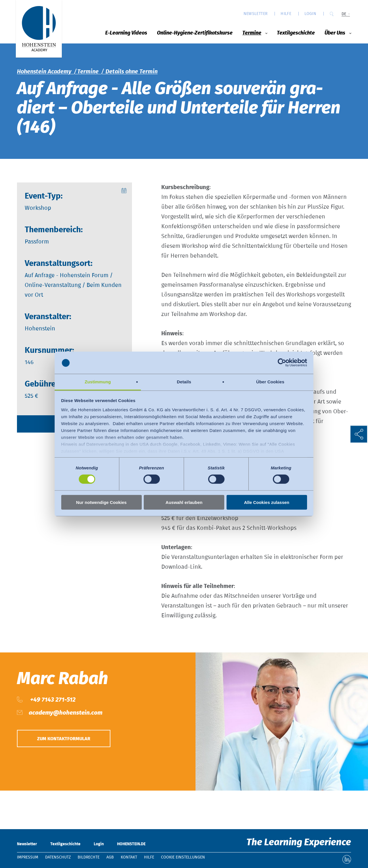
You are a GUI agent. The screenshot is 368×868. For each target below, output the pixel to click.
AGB (110, 857)
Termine (252, 33)
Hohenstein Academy (44, 72)
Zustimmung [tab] (98, 382)
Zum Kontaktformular (64, 739)
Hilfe (286, 14)
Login (310, 14)
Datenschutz (58, 857)
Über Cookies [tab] (270, 382)
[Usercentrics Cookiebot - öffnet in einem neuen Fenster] (282, 363)
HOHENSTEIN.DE (131, 844)
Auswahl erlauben (184, 502)
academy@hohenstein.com (66, 713)
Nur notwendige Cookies (101, 502)
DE (344, 14)
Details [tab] (184, 382)
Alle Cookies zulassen (267, 502)
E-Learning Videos (126, 33)
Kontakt (129, 857)
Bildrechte (89, 857)
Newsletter (256, 14)
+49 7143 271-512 (52, 700)
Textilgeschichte (296, 33)
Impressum (28, 857)
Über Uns (335, 33)
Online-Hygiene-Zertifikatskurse (195, 33)
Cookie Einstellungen (183, 857)
